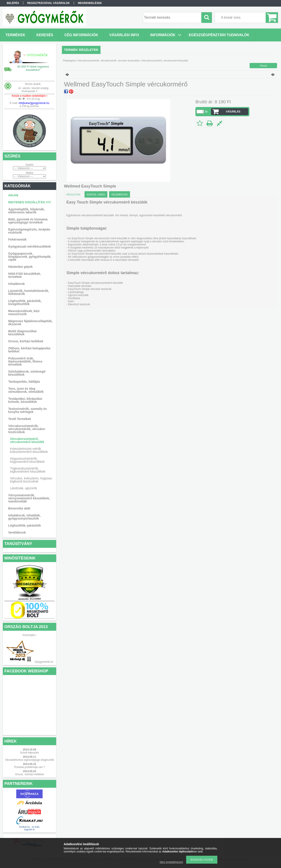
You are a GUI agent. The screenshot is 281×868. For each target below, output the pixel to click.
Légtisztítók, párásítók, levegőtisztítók (25, 302)
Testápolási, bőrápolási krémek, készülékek (25, 400)
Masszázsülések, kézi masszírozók (24, 313)
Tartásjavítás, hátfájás (24, 382)
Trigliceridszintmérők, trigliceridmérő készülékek (28, 470)
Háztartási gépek (21, 267)
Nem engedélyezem (171, 862)
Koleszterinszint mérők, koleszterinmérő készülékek (29, 450)
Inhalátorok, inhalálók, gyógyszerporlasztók (25, 517)
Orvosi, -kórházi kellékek (30, 774)
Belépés (13, 3)
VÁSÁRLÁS (233, 112)
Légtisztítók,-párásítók (25, 525)
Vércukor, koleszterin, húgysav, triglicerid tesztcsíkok (31, 480)
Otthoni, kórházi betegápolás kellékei (29, 350)
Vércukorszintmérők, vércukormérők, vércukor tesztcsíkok (27, 429)
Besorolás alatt (19, 508)
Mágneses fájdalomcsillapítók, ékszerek (31, 323)
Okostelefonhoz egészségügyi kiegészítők (30, 760)
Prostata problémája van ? (29, 767)
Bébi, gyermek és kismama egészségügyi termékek (28, 221)
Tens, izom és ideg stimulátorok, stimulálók (26, 390)
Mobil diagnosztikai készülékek (23, 333)
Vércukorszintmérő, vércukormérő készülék (27, 440)
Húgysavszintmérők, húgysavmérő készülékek (27, 460)
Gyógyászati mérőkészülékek (30, 246)
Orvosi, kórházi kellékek (26, 341)
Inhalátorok (17, 284)
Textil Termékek (20, 419)
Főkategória (69, 61)
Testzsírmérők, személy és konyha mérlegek (28, 410)
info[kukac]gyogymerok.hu (34, 103)
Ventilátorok (17, 532)
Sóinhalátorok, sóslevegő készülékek (27, 373)
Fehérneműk (17, 239)
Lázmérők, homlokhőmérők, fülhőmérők (29, 292)
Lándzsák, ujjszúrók (24, 488)
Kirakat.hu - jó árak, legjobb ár (30, 828)
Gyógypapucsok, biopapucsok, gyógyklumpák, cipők (30, 257)
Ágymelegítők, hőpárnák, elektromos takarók (27, 211)
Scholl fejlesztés (29, 753)
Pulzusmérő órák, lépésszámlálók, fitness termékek (25, 361)
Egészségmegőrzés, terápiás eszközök (29, 231)
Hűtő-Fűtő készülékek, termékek (25, 275)
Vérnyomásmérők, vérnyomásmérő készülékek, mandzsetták (29, 498)
